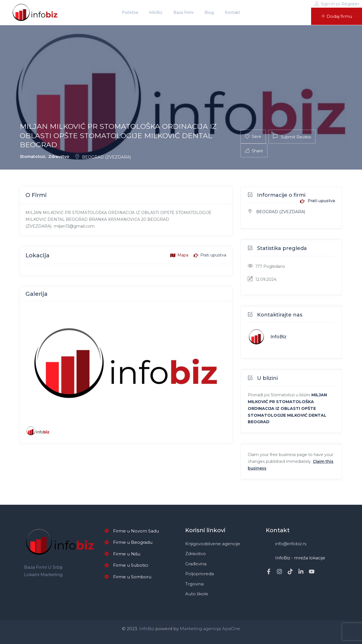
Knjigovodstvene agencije (213, 544)
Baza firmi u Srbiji (43, 567)
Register (350, 4)
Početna (130, 12)
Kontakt (232, 12)
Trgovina (194, 584)
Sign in (328, 4)
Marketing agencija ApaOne (210, 629)
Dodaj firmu (337, 16)
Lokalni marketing (43, 575)
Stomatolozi (33, 157)
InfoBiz (156, 12)
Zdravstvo (59, 157)
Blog (209, 12)
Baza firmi (183, 12)
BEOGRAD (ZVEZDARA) (103, 157)
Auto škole (197, 594)
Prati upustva (317, 201)
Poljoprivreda (200, 574)
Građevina (196, 564)
